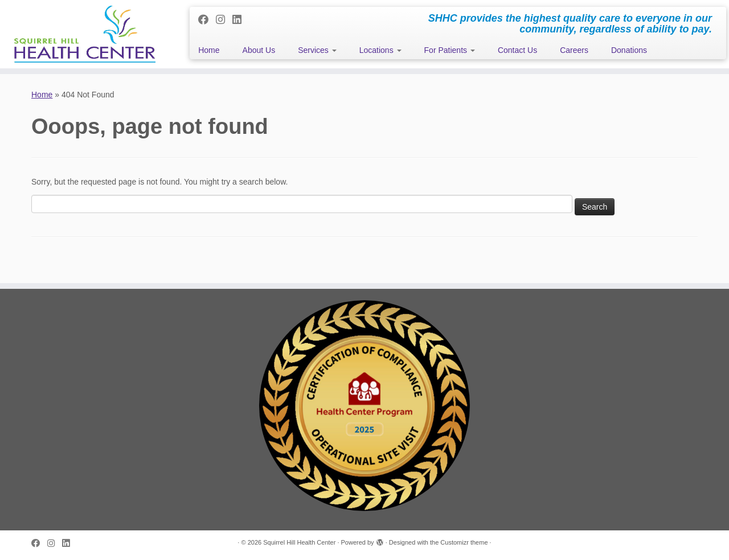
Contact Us (517, 50)
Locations (380, 50)
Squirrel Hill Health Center (299, 542)
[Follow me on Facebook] (207, 20)
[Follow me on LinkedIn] (241, 20)
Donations (629, 50)
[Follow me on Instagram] (224, 20)
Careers (574, 50)
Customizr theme (464, 542)
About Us (259, 50)
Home (209, 50)
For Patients (450, 50)
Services (317, 50)
